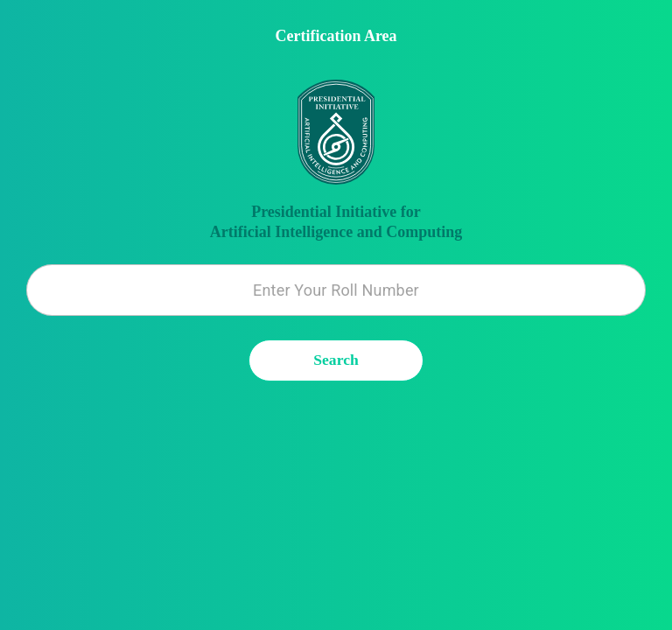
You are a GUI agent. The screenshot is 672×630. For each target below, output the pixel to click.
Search (336, 360)
